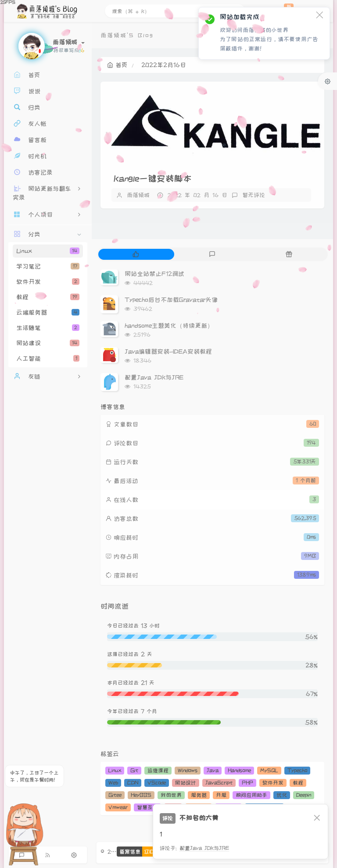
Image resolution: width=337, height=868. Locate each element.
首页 (117, 65)
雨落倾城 (138, 195)
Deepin (304, 795)
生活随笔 (48, 328)
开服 (221, 795)
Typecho (297, 770)
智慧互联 (147, 807)
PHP (247, 783)
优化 (282, 795)
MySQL (269, 770)
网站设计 (186, 783)
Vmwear (118, 807)
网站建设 (48, 343)
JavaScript (219, 783)
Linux (48, 251)
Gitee (115, 795)
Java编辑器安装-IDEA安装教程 (168, 352)
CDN (133, 783)
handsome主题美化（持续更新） (169, 326)
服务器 (199, 795)
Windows (188, 770)
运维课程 (158, 770)
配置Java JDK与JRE (154, 377)
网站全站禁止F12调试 (154, 274)
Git (134, 770)
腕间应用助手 (251, 795)
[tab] (136, 254)
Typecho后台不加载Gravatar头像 (171, 300)
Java (213, 770)
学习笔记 (48, 266)
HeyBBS (141, 795)
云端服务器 (48, 312)
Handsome (239, 770)
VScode (157, 783)
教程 (48, 297)
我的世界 (171, 795)
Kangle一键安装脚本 (153, 179)
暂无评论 (254, 195)
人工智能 (48, 359)
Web (113, 783)
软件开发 (48, 282)
